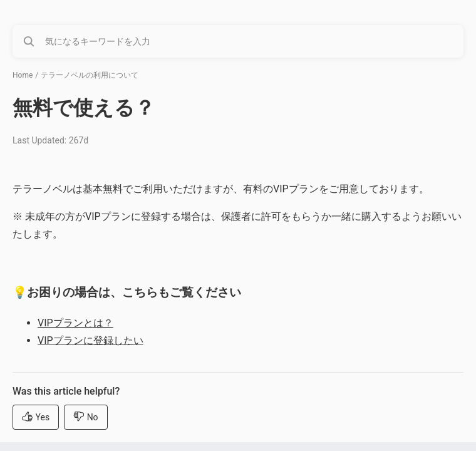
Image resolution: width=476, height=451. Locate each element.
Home (23, 75)
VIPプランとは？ (75, 323)
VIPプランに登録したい (91, 340)
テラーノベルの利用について (90, 75)
